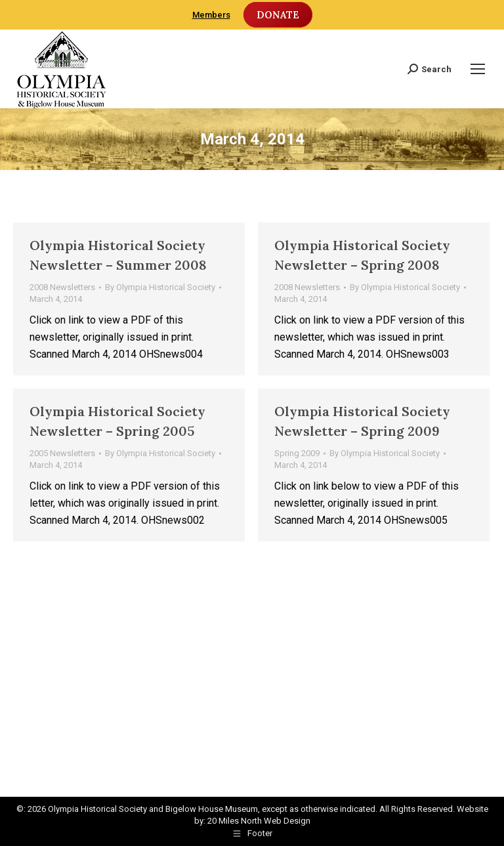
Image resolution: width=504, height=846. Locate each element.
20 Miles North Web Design (259, 821)
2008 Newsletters (62, 287)
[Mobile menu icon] (478, 69)
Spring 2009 (297, 453)
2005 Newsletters (62, 453)
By (160, 287)
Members (211, 15)
